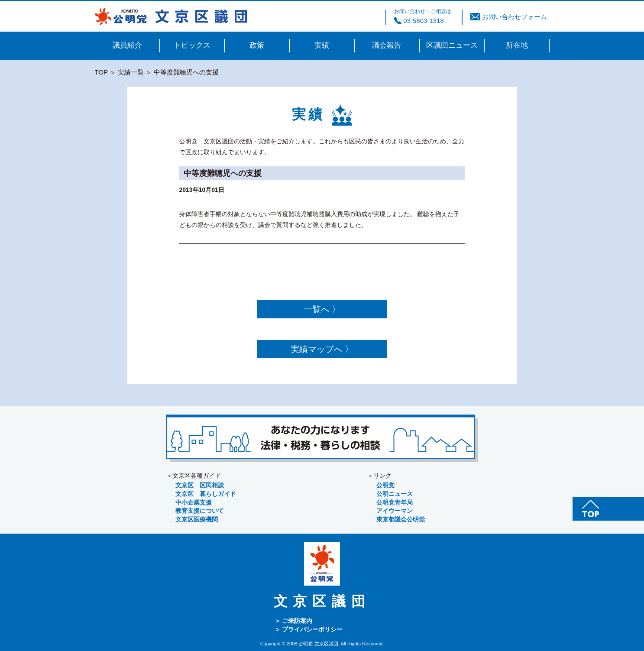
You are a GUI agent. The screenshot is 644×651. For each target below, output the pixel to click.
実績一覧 (131, 72)
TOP (101, 72)
